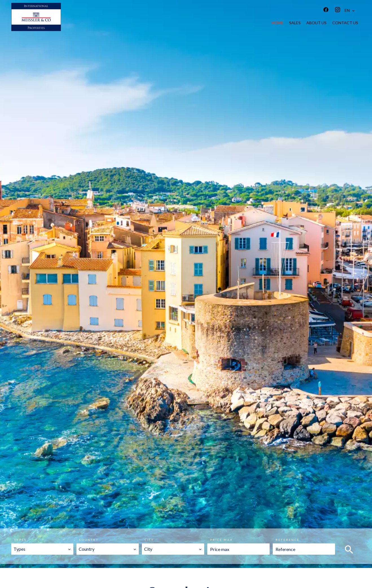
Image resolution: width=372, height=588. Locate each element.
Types (20, 540)
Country (89, 540)
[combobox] (42, 549)
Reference (288, 540)
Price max (221, 540)
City (149, 540)
